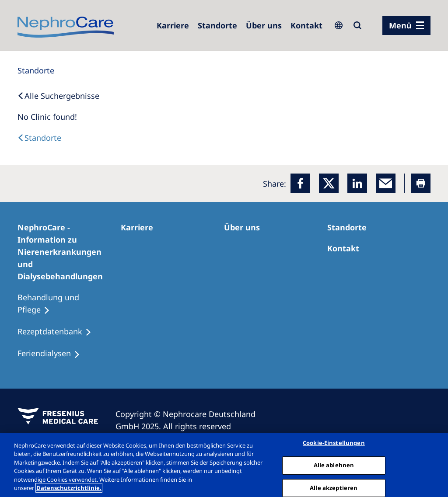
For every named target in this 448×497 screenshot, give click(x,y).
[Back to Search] (58, 96)
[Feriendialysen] (53, 354)
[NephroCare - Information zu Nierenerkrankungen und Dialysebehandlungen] (69, 252)
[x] (329, 183)
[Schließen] (434, 464)
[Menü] (406, 25)
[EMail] (386, 183)
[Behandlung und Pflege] (69, 304)
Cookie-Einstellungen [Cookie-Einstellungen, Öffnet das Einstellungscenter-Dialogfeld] (334, 443)
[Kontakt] (306, 25)
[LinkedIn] (357, 183)
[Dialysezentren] (217, 25)
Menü (400, 25)
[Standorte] (36, 70)
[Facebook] (300, 183)
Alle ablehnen (334, 465)
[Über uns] (264, 25)
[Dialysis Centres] (39, 138)
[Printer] (421, 183)
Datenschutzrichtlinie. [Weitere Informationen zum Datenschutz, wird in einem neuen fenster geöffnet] (69, 488)
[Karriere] (173, 25)
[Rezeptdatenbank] (58, 332)
